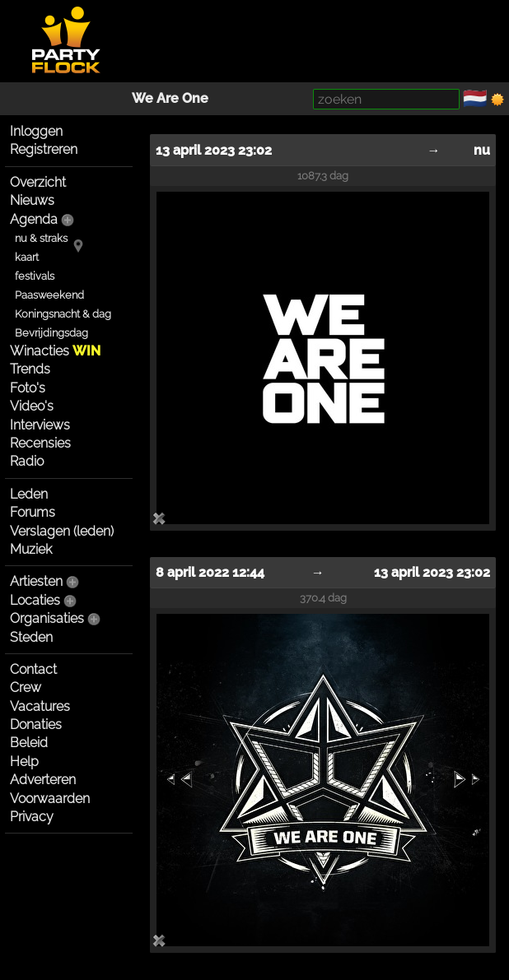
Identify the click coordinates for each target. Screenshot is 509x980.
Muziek (31, 549)
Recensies (40, 443)
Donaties (36, 725)
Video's (32, 406)
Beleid (29, 743)
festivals (35, 276)
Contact (33, 669)
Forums (33, 512)
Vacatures (40, 706)
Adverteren (43, 780)
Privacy (32, 817)
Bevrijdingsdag (51, 333)
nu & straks (41, 238)
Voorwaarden (50, 799)
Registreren (44, 149)
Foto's (28, 388)
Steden (31, 637)
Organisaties (47, 618)
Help (24, 762)
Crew (26, 687)
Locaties (35, 600)
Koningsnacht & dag (63, 314)
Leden (29, 494)
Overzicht (38, 182)
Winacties (55, 351)
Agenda (34, 219)
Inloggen (36, 131)
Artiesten (36, 581)
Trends (30, 369)
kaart (27, 257)
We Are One (170, 98)
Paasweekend (49, 295)
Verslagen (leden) (62, 531)
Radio (27, 461)
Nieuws (32, 200)
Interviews (40, 425)
